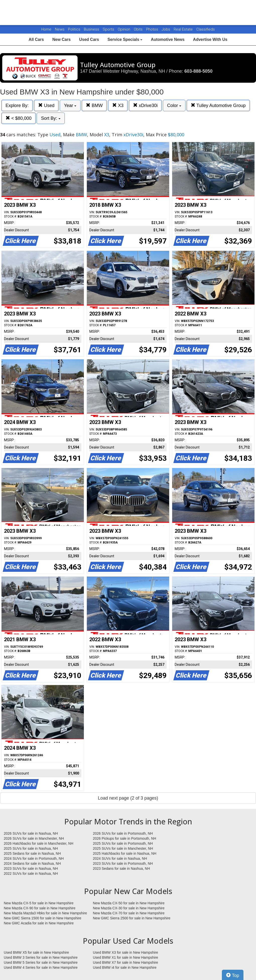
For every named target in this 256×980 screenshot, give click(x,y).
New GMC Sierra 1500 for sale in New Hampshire (43, 918)
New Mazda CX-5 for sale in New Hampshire (39, 903)
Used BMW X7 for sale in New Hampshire (125, 962)
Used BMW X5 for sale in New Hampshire (36, 952)
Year (70, 105)
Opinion (124, 29)
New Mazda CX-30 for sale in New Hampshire (129, 908)
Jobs (166, 29)
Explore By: (17, 105)
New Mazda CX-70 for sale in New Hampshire (129, 913)
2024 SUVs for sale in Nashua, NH (120, 858)
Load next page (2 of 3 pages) (128, 798)
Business (92, 29)
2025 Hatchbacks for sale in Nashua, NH (125, 853)
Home (46, 29)
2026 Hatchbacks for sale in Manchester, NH (39, 843)
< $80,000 (19, 118)
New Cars (61, 39)
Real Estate (184, 29)
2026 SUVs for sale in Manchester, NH (34, 838)
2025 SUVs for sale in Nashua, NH (31, 848)
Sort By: (51, 118)
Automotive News (168, 39)
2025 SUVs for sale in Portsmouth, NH (123, 843)
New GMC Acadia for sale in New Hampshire (39, 923)
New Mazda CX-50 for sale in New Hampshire (129, 903)
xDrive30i (145, 105)
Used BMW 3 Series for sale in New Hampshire (41, 957)
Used (46, 105)
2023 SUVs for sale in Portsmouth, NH (123, 863)
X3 (118, 105)
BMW (94, 105)
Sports (109, 29)
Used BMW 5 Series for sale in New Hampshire (41, 962)
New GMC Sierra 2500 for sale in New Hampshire (132, 918)
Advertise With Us (210, 39)
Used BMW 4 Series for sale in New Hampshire (41, 967)
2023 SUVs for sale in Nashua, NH (31, 868)
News (60, 29)
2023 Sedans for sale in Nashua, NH (121, 868)
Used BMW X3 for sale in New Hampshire (125, 952)
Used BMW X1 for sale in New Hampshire (125, 957)
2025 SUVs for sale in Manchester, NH (123, 848)
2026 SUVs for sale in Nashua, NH (31, 833)
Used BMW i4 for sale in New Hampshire (125, 967)
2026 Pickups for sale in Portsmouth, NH (124, 838)
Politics (74, 29)
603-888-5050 (199, 71)
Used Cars (89, 39)
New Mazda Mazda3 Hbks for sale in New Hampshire (45, 913)
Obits (139, 29)
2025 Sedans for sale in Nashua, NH (32, 853)
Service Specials (125, 39)
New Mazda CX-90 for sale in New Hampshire (40, 908)
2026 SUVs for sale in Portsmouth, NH (123, 833)
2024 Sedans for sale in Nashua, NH (32, 863)
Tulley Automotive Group (218, 105)
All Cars (36, 39)
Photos (153, 29)
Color (174, 105)
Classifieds (206, 29)
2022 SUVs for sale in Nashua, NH (31, 874)
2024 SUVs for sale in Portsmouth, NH (34, 858)
